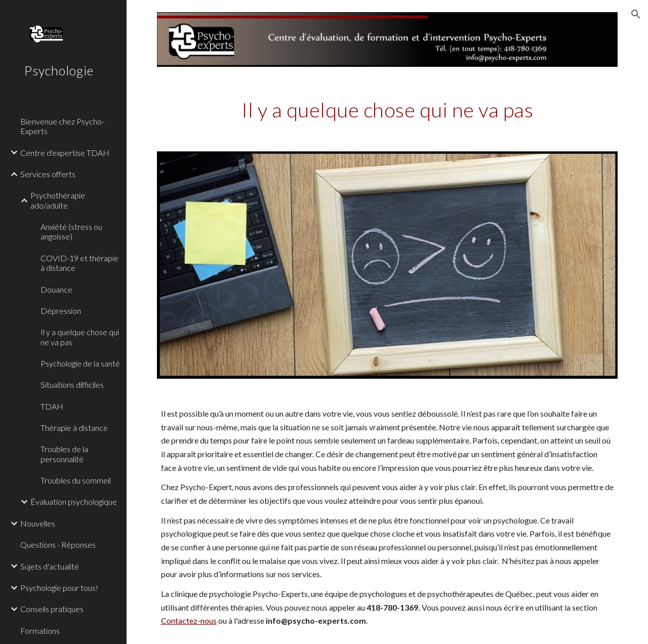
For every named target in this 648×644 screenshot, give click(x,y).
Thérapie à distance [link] (74, 428)
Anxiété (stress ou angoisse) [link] (71, 231)
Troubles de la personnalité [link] (64, 454)
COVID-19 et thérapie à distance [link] (79, 263)
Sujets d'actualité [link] (50, 566)
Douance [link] (56, 289)
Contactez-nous (189, 620)
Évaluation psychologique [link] (74, 501)
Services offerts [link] (48, 174)
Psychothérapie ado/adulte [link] (58, 200)
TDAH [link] (52, 406)
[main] (388, 109)
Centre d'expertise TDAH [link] (65, 153)
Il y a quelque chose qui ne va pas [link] (80, 337)
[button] (636, 14)
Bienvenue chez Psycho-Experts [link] (62, 126)
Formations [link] (40, 631)
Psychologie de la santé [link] (80, 363)
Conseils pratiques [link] (52, 609)
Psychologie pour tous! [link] (59, 588)
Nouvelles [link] (38, 523)
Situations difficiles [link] (72, 385)
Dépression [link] (61, 311)
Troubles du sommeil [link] (76, 480)
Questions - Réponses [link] (58, 545)
